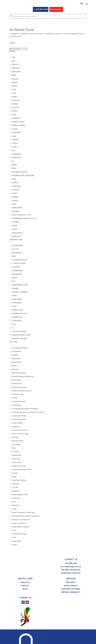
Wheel (13, 556)
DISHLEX (14, 116)
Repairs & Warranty (71, 604)
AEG (13, 69)
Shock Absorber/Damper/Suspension (25, 528)
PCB (13, 514)
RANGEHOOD (16, 329)
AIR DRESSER (16, 265)
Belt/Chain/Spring (18, 385)
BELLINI (14, 94)
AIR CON (14, 261)
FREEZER (14, 300)
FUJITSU (14, 141)
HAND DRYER (16, 311)
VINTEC (14, 241)
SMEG (13, 216)
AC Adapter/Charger (19, 360)
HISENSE (14, 152)
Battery (14, 378)
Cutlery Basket (16, 435)
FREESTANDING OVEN (19, 297)
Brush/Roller (15, 392)
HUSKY (14, 159)
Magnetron (15, 503)
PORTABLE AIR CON (18, 325)
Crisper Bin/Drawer (18, 431)
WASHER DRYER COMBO (20, 347)
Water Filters (15, 553)
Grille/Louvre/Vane (18, 478)
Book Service (63, 20)
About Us (25, 594)
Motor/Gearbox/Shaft (19, 506)
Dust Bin (14, 449)
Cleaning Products (18, 413)
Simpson (14, 212)
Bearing (14, 381)
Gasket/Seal (16, 467)
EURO (13, 126)
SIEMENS (14, 209)
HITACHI (14, 155)
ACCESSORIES (16, 257)
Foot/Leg (14, 463)
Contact (25, 597)
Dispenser (15, 438)
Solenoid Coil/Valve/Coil (20, 531)
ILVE (12, 162)
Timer (13, 542)
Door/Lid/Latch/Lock (19, 442)
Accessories (15, 363)
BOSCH (14, 98)
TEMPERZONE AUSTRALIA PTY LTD (23, 230)
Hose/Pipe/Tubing (18, 492)
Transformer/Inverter (18, 546)
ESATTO (14, 123)
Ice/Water (15, 496)
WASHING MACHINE (18, 350)
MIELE (13, 180)
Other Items (15, 510)
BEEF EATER (15, 84)
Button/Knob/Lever (18, 399)
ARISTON (14, 76)
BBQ (13, 268)
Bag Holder (15, 370)
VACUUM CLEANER (18, 343)
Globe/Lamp (16, 474)
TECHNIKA (15, 223)
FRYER (13, 307)
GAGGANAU (16, 144)
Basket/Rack (16, 374)
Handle (14, 485)
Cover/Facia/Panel (18, 428)
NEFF (13, 191)
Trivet (13, 549)
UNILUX (14, 237)
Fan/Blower (15, 456)
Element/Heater (17, 453)
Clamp (14, 410)
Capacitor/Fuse (17, 406)
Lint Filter (14, 499)
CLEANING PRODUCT (19, 272)
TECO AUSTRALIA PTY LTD (21, 227)
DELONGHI (15, 112)
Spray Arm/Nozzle (18, 535)
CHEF (13, 101)
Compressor (16, 417)
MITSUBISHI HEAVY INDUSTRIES (22, 187)
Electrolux (15, 119)
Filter (13, 460)
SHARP (14, 205)
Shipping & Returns (71, 601)
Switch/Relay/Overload (20, 539)
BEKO (13, 87)
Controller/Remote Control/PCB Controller (27, 424)
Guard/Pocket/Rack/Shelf (21, 481)
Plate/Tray (15, 517)
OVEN (13, 318)
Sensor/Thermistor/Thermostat (22, 524)
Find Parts (71, 594)
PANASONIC (16, 198)
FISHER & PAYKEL (17, 134)
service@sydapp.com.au (71, 578)
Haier (13, 148)
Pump (13, 521)
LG (12, 173)
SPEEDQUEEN (16, 220)
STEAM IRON (16, 333)
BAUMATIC (15, 80)
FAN (12, 293)
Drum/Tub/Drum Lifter (19, 445)
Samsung (15, 202)
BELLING (14, 91)
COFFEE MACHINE (18, 275)
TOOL (13, 336)
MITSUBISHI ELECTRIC (19, 184)
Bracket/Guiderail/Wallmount (22, 388)
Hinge (13, 489)
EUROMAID (15, 130)
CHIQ (13, 105)
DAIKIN (14, 109)
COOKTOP (15, 279)
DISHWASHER (16, 286)
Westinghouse (16, 245)
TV (12, 340)
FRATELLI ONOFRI (17, 137)
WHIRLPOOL (16, 248)
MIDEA (13, 177)
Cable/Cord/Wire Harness (21, 403)
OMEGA (14, 195)
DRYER (14, 290)
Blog (25, 601)
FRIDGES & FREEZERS (19, 304)
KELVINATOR (15, 169)
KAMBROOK (16, 166)
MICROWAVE (16, 315)
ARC (13, 73)
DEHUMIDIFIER (16, 282)
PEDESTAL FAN (16, 322)
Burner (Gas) (16, 395)
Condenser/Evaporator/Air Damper (24, 420)
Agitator (14, 367)
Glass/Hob (15, 471)
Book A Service (71, 597)
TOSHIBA (14, 234)
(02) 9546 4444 (35, 20)
